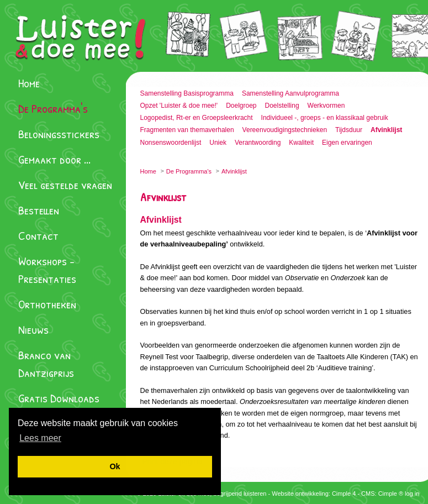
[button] (40, 438)
